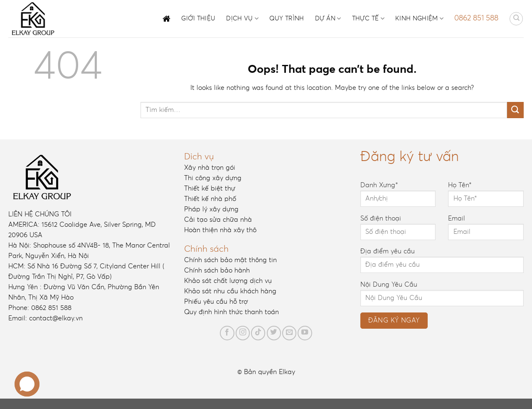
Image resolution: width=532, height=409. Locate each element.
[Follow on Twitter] (274, 333)
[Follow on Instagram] (243, 333)
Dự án (328, 19)
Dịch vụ (242, 19)
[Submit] (515, 110)
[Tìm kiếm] (516, 19)
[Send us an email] (289, 333)
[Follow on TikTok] (258, 333)
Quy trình (287, 19)
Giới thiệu (198, 19)
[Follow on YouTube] (305, 333)
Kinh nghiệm (419, 19)
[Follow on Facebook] (227, 333)
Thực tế (368, 19)
